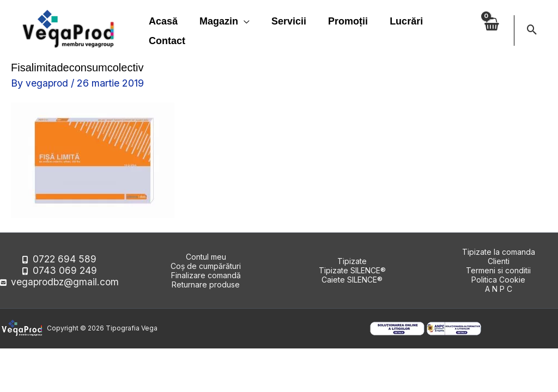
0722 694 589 (65, 261)
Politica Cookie (498, 280)
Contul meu (206, 257)
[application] (241, 21)
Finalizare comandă (206, 275)
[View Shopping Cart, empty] (491, 30)
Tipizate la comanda (499, 252)
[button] (532, 30)
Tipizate (352, 261)
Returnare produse (206, 284)
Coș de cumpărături (206, 266)
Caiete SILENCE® (352, 280)
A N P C (499, 289)
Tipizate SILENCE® (352, 270)
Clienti (499, 261)
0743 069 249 (65, 270)
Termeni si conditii (498, 270)
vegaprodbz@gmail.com (65, 280)
